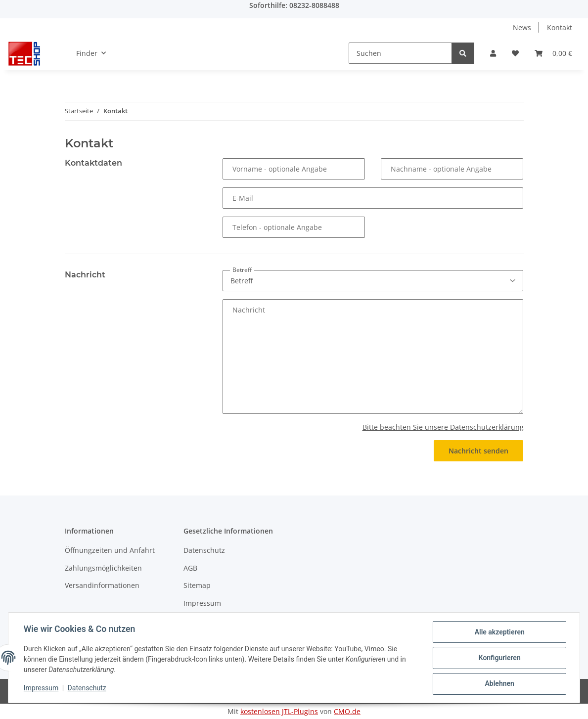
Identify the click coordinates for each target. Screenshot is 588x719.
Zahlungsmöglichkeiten (103, 568)
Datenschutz (204, 550)
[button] (493, 53)
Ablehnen (499, 684)
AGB (190, 568)
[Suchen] (400, 53)
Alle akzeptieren (499, 632)
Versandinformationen (102, 585)
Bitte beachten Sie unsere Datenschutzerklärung (443, 427)
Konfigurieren (499, 658)
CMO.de (347, 711)
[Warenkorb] (553, 53)
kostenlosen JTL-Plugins (279, 711)
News (522, 27)
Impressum (202, 603)
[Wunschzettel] (515, 53)
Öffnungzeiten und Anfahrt (110, 550)
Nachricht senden (478, 451)
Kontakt (560, 27)
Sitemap (197, 585)
